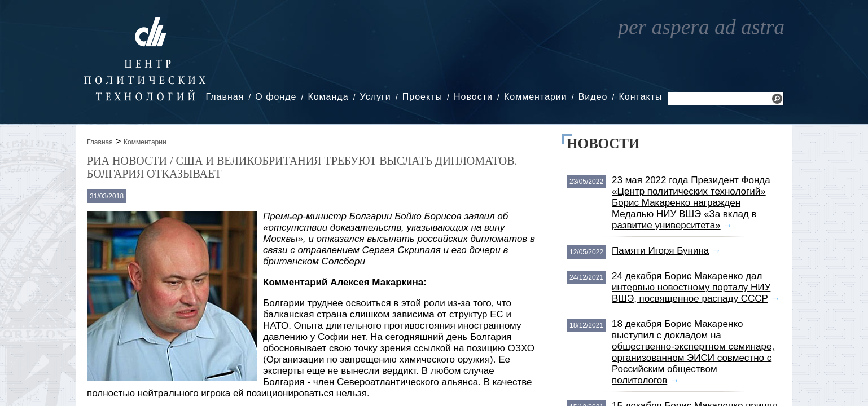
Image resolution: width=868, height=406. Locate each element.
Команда (328, 97)
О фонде (276, 97)
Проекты (422, 97)
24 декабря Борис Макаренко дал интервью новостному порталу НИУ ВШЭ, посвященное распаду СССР (691, 287)
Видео (593, 97)
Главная (225, 97)
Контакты (640, 97)
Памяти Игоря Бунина (660, 251)
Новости (473, 97)
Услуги (376, 97)
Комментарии (536, 97)
